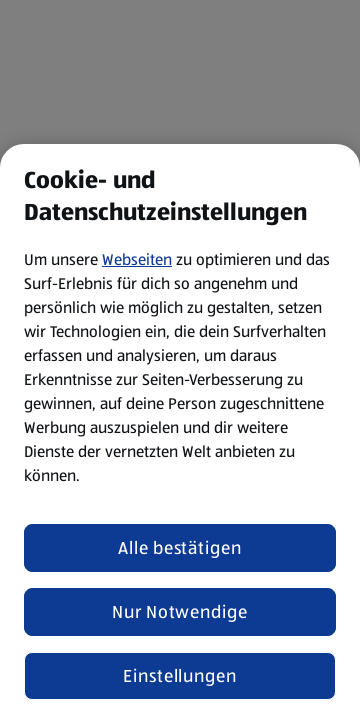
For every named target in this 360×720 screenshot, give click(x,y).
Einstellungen (180, 676)
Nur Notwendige (180, 612)
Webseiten (137, 259)
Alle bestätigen (180, 548)
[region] (180, 432)
